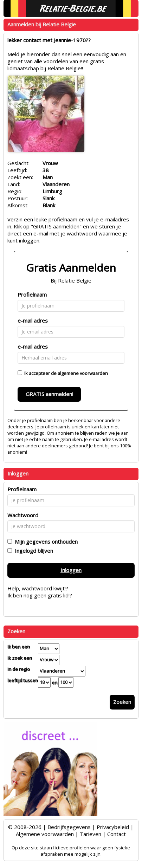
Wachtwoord (23, 515)
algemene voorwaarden (83, 373)
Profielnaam (32, 294)
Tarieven (91, 834)
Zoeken (122, 702)
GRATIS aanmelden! (49, 394)
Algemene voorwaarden (45, 834)
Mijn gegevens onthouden (45, 542)
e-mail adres (33, 320)
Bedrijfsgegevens (69, 827)
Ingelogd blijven (33, 551)
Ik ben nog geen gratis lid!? (40, 595)
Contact (117, 834)
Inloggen (71, 570)
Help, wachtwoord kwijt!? (38, 588)
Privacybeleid (113, 827)
